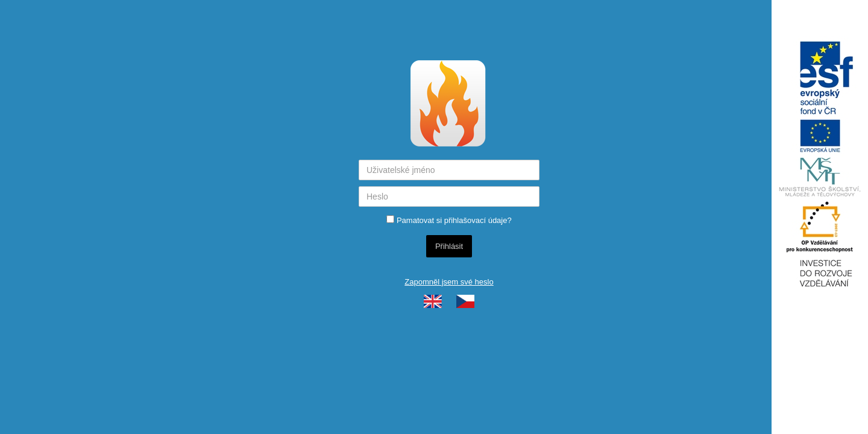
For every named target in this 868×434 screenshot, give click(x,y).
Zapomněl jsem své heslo (449, 282)
